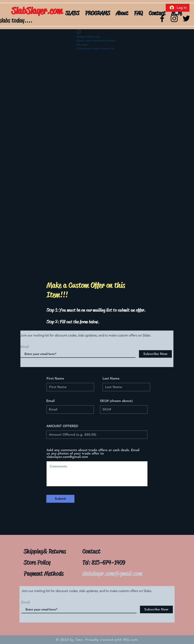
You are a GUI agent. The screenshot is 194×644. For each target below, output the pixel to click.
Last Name (111, 378)
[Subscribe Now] (155, 354)
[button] (177, 12)
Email (50, 401)
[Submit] (60, 499)
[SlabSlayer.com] (48, 11)
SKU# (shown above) (116, 401)
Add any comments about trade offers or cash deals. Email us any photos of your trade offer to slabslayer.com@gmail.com (93, 453)
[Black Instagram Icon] (174, 18)
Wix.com (130, 640)
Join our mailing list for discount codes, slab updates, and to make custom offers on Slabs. (86, 335)
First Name (55, 378)
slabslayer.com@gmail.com (112, 573)
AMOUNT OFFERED (62, 426)
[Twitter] (186, 18)
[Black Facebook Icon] (162, 18)
